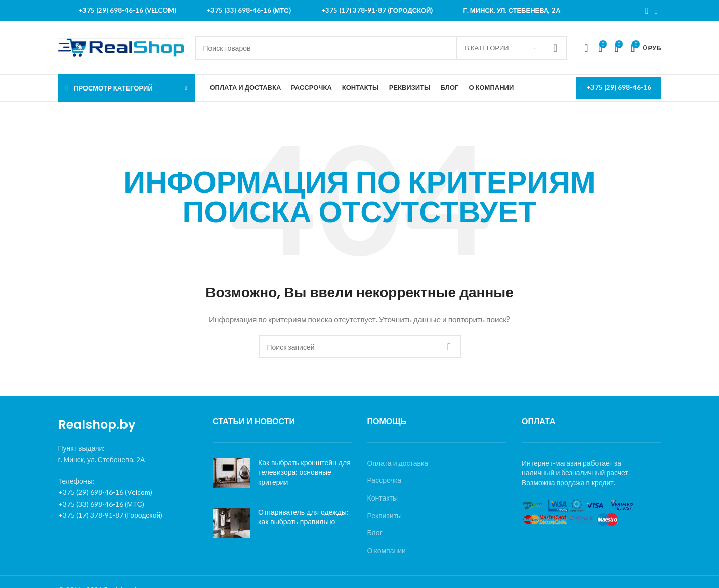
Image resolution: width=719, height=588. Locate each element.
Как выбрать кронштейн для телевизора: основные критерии (304, 472)
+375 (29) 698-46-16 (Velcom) (105, 492)
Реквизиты (385, 515)
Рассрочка (384, 480)
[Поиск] (381, 48)
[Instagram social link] (647, 11)
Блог (375, 533)
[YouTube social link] (657, 11)
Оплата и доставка (398, 463)
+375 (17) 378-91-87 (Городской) (111, 515)
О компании (387, 550)
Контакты (383, 498)
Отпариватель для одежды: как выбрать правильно (303, 517)
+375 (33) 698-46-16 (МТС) (101, 504)
